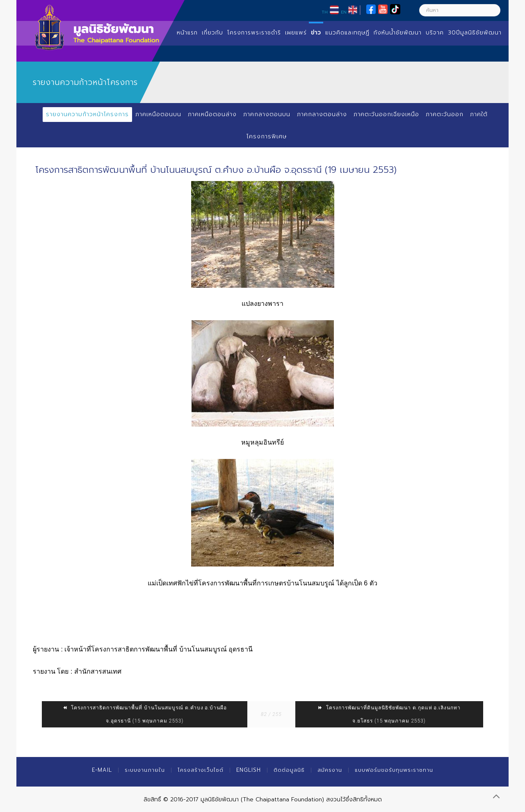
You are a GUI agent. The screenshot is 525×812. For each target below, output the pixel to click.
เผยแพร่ (296, 33)
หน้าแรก (187, 33)
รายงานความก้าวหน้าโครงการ (87, 114)
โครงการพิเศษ (267, 136)
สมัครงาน (330, 770)
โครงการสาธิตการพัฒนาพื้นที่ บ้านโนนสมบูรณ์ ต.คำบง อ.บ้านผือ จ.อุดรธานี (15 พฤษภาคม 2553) (145, 714)
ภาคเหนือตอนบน (158, 114)
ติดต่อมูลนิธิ (289, 770)
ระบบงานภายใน (145, 770)
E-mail (102, 770)
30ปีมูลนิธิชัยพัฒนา (475, 33)
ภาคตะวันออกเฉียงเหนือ (386, 114)
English (249, 770)
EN (344, 12)
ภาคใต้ (479, 114)
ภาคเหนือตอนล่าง (212, 114)
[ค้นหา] (460, 10)
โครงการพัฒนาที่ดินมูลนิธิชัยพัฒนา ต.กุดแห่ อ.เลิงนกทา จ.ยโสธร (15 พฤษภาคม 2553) (389, 714)
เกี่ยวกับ (212, 33)
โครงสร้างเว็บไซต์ (201, 770)
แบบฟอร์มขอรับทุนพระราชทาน (394, 770)
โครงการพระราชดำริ (254, 33)
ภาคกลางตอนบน (266, 114)
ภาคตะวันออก (445, 114)
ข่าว (316, 33)
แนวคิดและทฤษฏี (347, 33)
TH (325, 12)
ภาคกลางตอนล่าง (322, 114)
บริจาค (435, 33)
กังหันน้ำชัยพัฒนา (398, 33)
